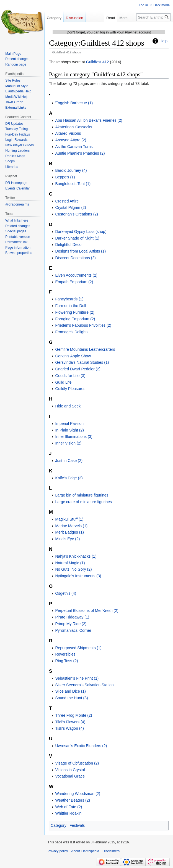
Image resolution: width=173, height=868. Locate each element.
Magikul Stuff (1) (69, 519)
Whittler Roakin (68, 813)
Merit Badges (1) (69, 532)
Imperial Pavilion (69, 423)
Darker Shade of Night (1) (77, 238)
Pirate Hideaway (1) (72, 617)
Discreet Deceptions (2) (75, 258)
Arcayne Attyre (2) (71, 140)
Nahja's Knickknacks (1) (76, 556)
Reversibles (65, 654)
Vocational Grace (70, 776)
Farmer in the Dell (70, 306)
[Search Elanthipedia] (153, 17)
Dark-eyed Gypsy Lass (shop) (81, 232)
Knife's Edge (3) (69, 478)
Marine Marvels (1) (71, 526)
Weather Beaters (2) (73, 800)
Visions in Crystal (70, 770)
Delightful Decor (69, 245)
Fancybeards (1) (69, 299)
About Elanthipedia (85, 851)
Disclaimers (111, 851)
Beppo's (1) (65, 177)
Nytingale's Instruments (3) (78, 576)
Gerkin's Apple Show (73, 356)
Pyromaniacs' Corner (73, 630)
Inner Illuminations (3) (74, 436)
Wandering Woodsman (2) (78, 794)
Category (59, 825)
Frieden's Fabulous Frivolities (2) (83, 325)
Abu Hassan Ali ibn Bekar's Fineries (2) (89, 120)
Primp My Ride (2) (71, 624)
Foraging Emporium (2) (75, 319)
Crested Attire (67, 201)
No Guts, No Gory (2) (73, 569)
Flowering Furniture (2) (75, 312)
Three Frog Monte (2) (73, 715)
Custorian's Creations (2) (76, 214)
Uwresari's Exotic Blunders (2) (81, 746)
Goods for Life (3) (70, 376)
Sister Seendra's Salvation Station (84, 685)
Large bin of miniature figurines (82, 495)
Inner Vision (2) (68, 443)
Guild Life (63, 382)
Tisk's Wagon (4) (69, 728)
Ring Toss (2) (66, 661)
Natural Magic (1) (70, 563)
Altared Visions (68, 133)
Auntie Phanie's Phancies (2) (80, 153)
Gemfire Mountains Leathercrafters (85, 349)
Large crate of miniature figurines (83, 502)
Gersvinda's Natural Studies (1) (82, 362)
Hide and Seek (68, 406)
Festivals (77, 825)
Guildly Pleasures (70, 389)
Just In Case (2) (69, 461)
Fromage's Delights (72, 332)
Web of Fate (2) (69, 807)
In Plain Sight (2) (69, 430)
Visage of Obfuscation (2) (77, 763)
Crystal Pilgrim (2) (70, 207)
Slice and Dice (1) (70, 691)
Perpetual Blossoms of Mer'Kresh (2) (87, 610)
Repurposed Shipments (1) (78, 648)
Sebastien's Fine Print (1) (77, 678)
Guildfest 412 (98, 62)
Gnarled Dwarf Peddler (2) (78, 369)
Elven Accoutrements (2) (76, 275)
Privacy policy (58, 851)
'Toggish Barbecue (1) (74, 103)
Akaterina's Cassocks (73, 127)
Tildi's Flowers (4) (70, 722)
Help (163, 41)
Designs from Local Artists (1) (80, 251)
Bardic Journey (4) (71, 170)
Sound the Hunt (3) (71, 698)
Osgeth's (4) (66, 593)
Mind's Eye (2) (67, 539)
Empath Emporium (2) (74, 282)
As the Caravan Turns (74, 147)
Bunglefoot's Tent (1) (73, 184)
